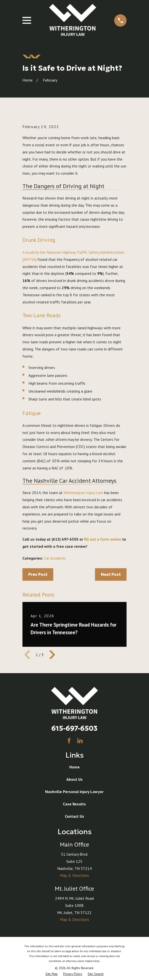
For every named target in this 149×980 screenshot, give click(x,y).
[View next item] (52, 655)
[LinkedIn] (80, 741)
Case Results (74, 804)
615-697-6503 (74, 728)
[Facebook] (69, 741)
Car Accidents (55, 558)
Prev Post (38, 574)
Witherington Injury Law (83, 493)
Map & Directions (74, 875)
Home (74, 767)
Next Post (111, 574)
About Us (74, 779)
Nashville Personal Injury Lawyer (74, 792)
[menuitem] (52, 974)
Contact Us (74, 816)
